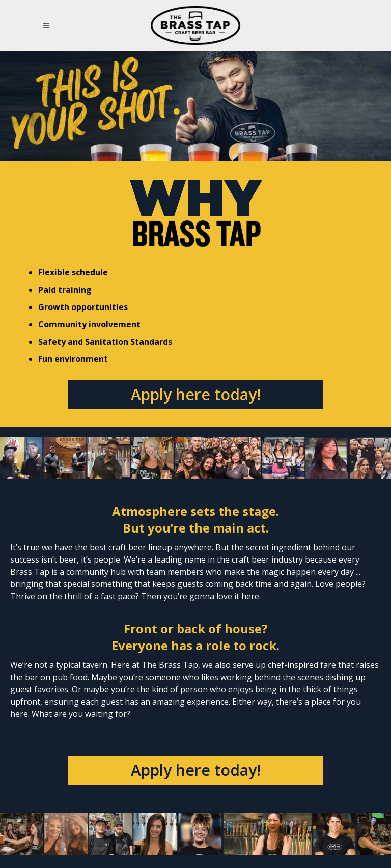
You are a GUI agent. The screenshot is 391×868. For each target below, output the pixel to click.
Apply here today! (196, 394)
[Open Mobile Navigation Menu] (48, 25)
